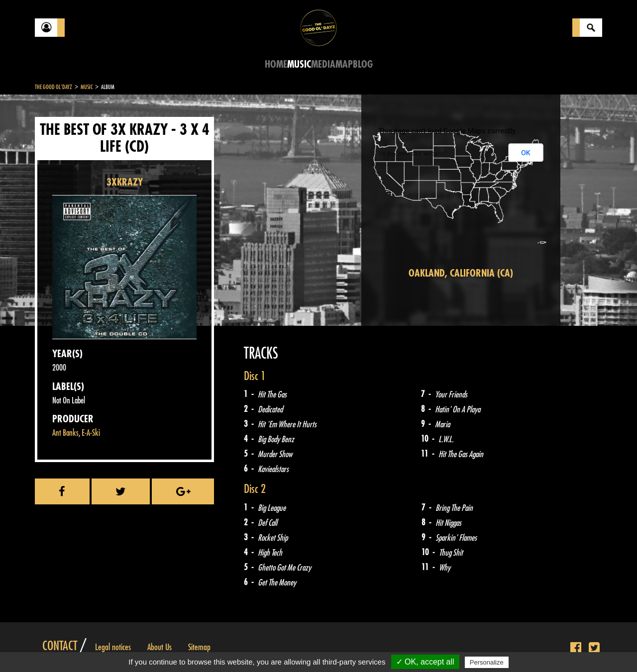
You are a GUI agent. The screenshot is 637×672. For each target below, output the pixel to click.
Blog (363, 64)
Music (299, 64)
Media (323, 64)
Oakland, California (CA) (461, 273)
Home (276, 64)
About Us (159, 647)
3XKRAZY (125, 182)
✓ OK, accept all (425, 662)
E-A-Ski (91, 433)
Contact (60, 646)
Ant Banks (65, 433)
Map (344, 64)
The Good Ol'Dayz (53, 87)
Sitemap (199, 647)
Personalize (487, 662)
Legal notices (113, 647)
